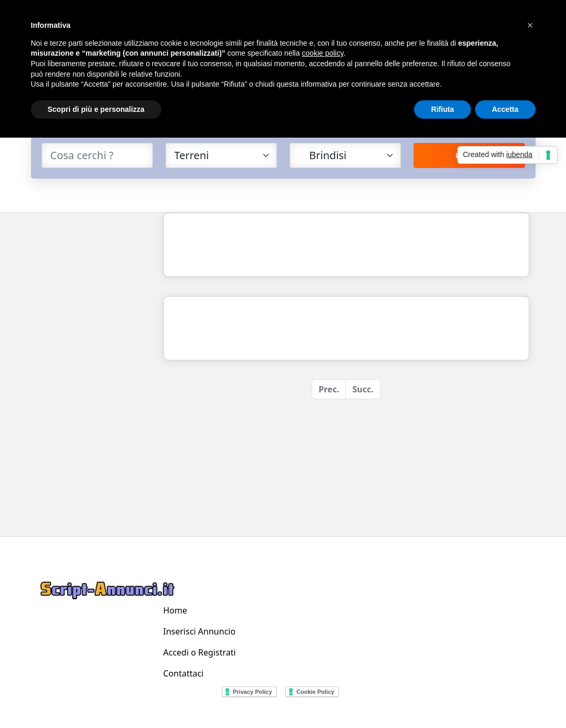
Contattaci (184, 673)
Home (176, 610)
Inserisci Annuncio (200, 631)
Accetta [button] (505, 109)
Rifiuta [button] (442, 109)
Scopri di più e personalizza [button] (96, 109)
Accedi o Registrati (200, 652)
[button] (530, 25)
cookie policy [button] (322, 53)
